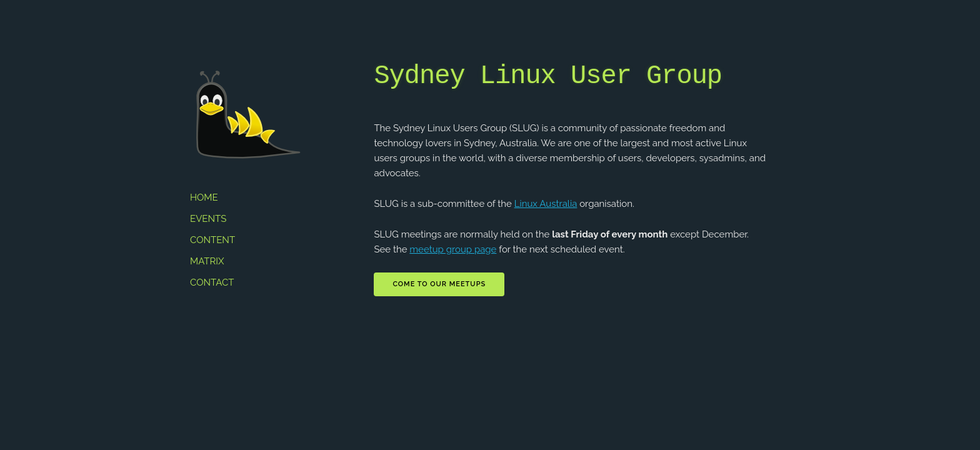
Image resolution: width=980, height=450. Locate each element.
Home (204, 197)
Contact (212, 282)
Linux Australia (546, 204)
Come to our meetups (439, 284)
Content (212, 240)
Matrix (207, 261)
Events (208, 219)
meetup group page (453, 249)
